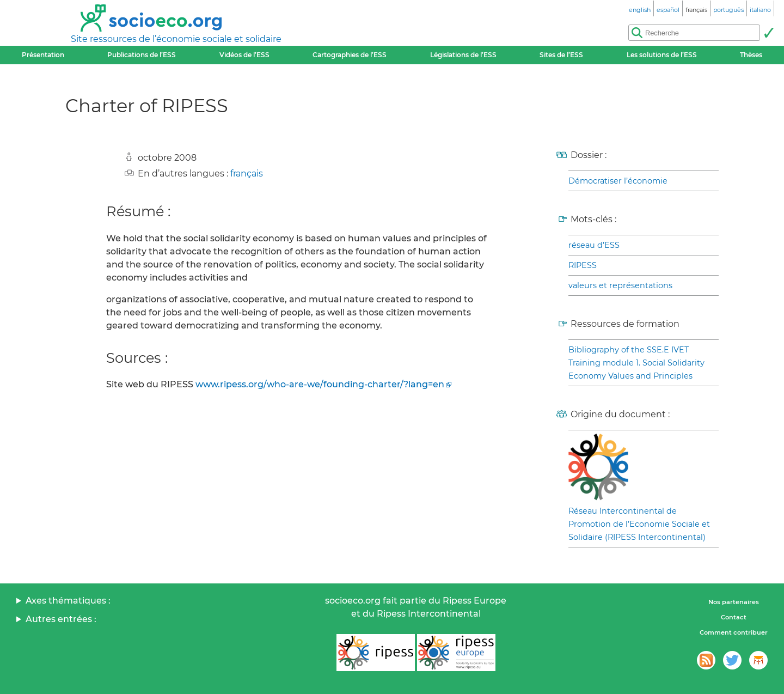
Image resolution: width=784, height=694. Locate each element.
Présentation (43, 55)
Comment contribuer (734, 632)
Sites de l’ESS (561, 55)
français (247, 173)
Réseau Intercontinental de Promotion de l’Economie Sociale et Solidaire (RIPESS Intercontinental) (639, 524)
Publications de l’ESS (142, 55)
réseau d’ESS (594, 245)
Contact (734, 617)
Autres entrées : (61, 619)
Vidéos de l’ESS (244, 55)
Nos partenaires (734, 602)
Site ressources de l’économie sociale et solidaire (176, 39)
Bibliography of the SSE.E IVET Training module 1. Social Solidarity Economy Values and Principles (636, 363)
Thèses (751, 55)
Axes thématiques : (68, 601)
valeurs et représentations (620, 285)
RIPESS (583, 265)
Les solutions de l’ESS (662, 55)
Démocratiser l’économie (618, 181)
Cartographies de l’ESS (350, 55)
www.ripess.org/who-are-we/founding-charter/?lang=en (320, 384)
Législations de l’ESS (463, 55)
